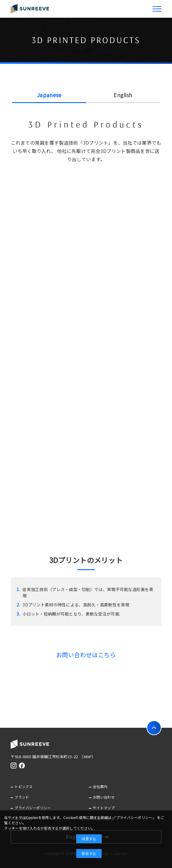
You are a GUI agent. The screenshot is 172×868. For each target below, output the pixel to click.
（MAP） (89, 757)
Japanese (49, 95)
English (123, 95)
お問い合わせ (104, 797)
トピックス (23, 786)
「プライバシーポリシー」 (134, 817)
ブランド (22, 797)
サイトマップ (104, 808)
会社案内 (100, 786)
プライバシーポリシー (33, 808)
